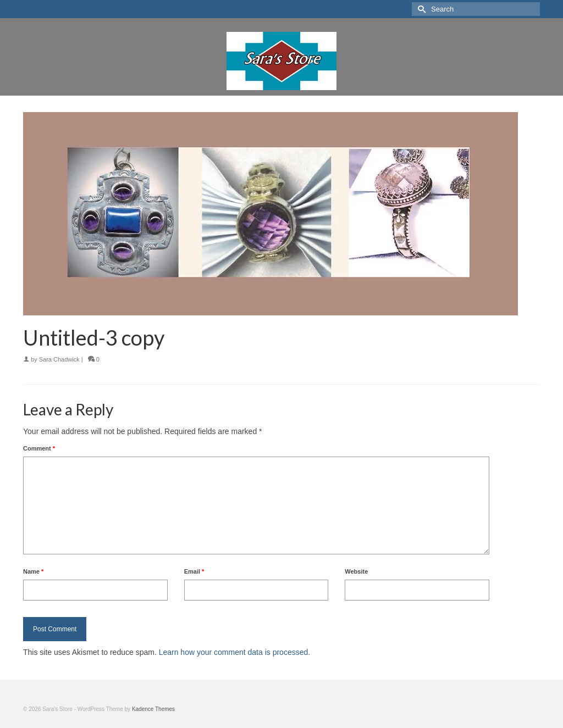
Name (33, 571)
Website (356, 571)
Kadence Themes (153, 709)
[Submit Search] (420, 9)
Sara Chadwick (59, 359)
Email (194, 571)
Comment (39, 448)
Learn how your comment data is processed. (234, 652)
